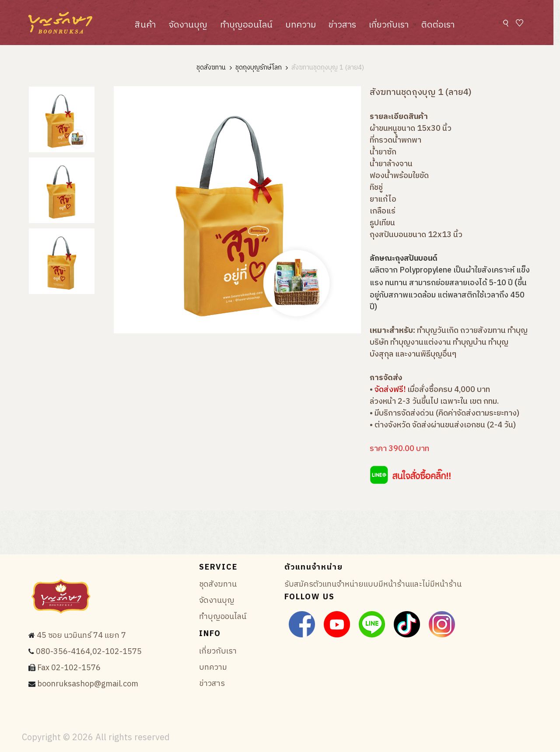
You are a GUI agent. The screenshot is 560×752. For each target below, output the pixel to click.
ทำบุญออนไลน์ (246, 25)
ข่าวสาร (342, 25)
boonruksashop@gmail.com (88, 684)
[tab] (62, 119)
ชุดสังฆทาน (211, 68)
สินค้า (145, 25)
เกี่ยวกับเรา (389, 25)
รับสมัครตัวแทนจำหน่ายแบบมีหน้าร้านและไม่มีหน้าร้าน (373, 584)
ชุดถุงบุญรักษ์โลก (259, 68)
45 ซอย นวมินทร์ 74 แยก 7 (81, 636)
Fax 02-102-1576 (69, 668)
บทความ (301, 25)
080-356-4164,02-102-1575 (89, 652)
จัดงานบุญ (188, 25)
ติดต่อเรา (438, 25)
